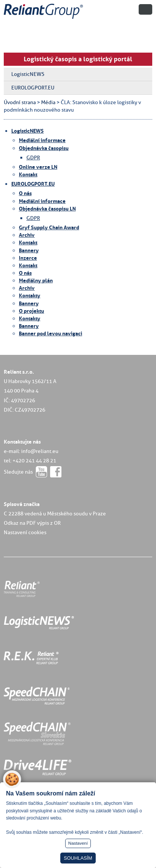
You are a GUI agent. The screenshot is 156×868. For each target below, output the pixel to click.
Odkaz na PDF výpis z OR (32, 523)
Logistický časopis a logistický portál (78, 59)
